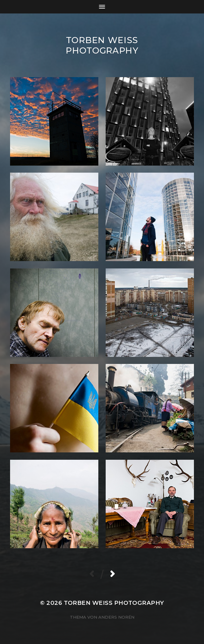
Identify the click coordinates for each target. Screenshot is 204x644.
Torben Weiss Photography (102, 45)
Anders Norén (116, 617)
